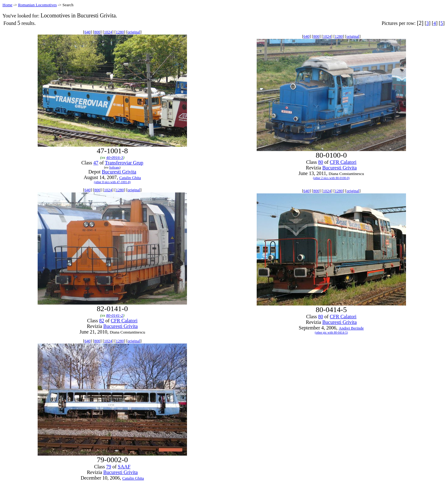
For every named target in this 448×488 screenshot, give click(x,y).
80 (321, 162)
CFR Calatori (343, 162)
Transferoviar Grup (124, 163)
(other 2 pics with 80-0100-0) (331, 178)
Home (7, 5)
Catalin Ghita (130, 178)
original (134, 32)
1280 (120, 32)
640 (87, 32)
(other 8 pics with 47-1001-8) (112, 182)
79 (109, 467)
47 (96, 163)
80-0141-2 (114, 315)
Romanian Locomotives (37, 5)
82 (102, 321)
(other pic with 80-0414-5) (331, 332)
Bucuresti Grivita (119, 172)
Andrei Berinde (351, 328)
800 (97, 32)
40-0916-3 (114, 157)
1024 (108, 32)
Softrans (114, 167)
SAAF (124, 467)
